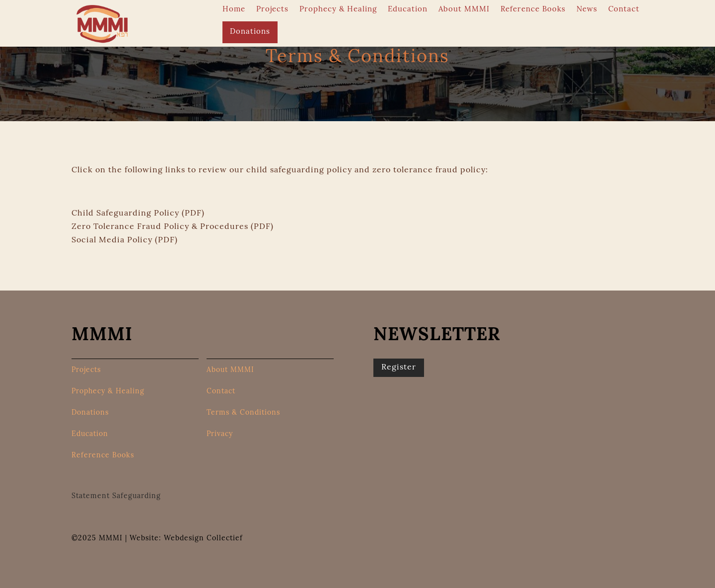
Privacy (220, 435)
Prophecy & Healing (338, 10)
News (587, 10)
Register (399, 367)
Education (408, 10)
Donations (250, 32)
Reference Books (533, 10)
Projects (272, 10)
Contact (624, 10)
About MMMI (464, 10)
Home (234, 10)
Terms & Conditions (243, 413)
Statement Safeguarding (116, 496)
